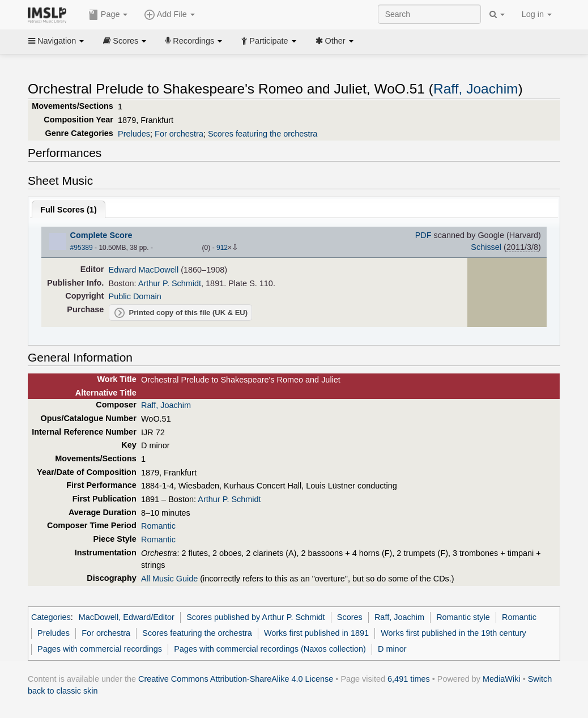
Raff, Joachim (476, 89)
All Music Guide (169, 579)
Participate (269, 41)
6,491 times (409, 679)
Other (335, 41)
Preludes (134, 134)
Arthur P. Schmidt (170, 283)
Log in (537, 14)
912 (222, 248)
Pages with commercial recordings (100, 649)
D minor (392, 649)
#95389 (82, 248)
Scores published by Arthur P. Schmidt (256, 617)
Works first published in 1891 (316, 633)
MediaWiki (502, 679)
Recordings (194, 41)
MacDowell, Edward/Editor (127, 617)
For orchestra (179, 134)
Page (108, 15)
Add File (169, 15)
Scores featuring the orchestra (263, 134)
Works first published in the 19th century (453, 633)
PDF (423, 235)
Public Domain (135, 296)
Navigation (56, 41)
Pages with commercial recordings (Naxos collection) (270, 649)
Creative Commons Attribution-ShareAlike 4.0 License (236, 679)
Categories (51, 617)
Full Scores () (69, 210)
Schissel (486, 247)
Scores (125, 41)
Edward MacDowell (144, 270)
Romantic (158, 526)
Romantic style (463, 617)
